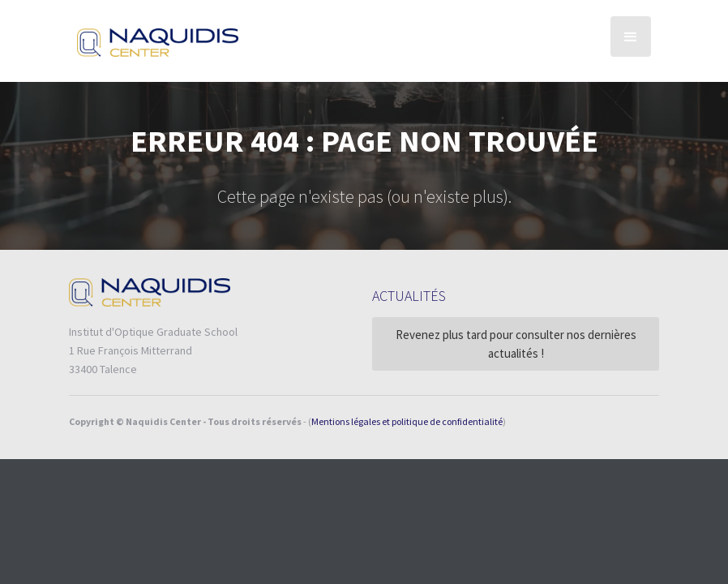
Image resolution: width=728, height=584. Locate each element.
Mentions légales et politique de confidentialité (407, 421)
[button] (631, 36)
